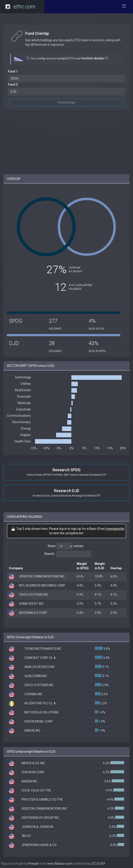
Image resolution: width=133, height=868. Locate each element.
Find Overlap (66, 102)
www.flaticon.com (60, 864)
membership (115, 529)
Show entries (66, 546)
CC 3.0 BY (99, 864)
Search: (68, 554)
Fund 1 (13, 71)
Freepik (33, 864)
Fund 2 (13, 84)
